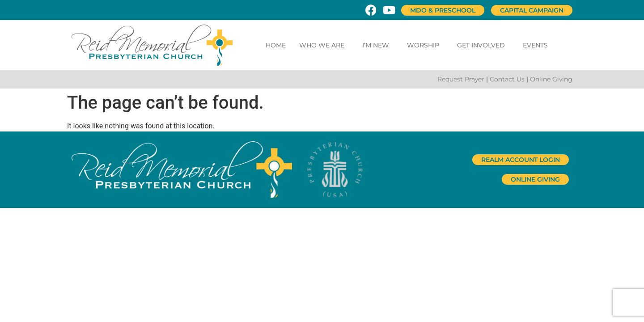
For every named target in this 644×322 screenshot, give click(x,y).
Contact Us (507, 79)
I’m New (378, 45)
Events (535, 45)
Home (276, 45)
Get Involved (483, 45)
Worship (425, 45)
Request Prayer (461, 79)
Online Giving (551, 79)
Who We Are (324, 45)
